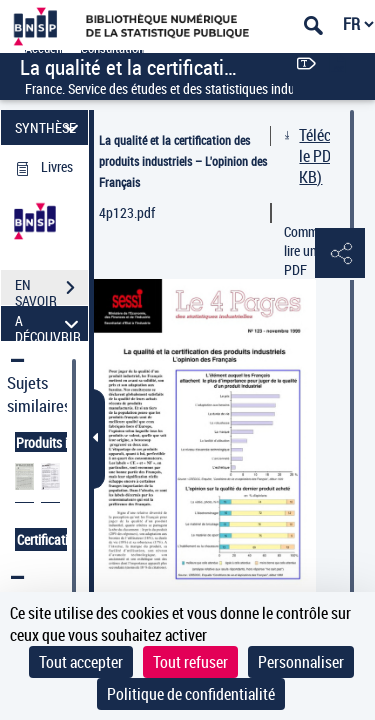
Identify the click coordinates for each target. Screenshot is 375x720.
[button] (340, 254)
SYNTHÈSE (49, 127)
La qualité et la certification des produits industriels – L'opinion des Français (183, 161)
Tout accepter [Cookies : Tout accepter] (81, 662)
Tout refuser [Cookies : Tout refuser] (190, 662)
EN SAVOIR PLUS (51, 290)
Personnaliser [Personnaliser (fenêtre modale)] (301, 662)
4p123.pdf (127, 212)
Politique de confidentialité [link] (191, 694)
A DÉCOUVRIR (49, 323)
